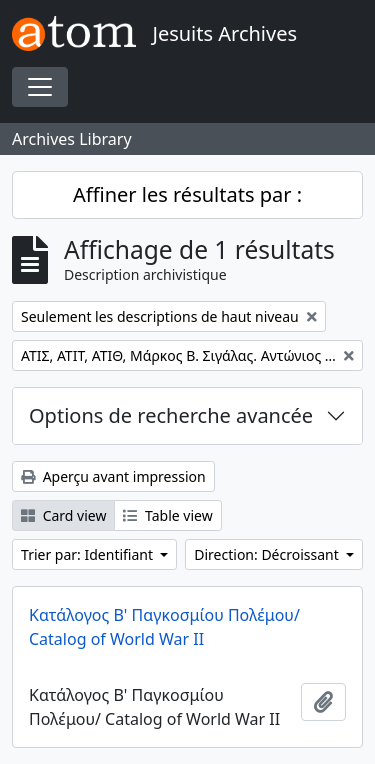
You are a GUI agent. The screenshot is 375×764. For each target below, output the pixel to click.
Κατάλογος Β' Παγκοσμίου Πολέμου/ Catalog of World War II (164, 627)
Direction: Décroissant (268, 554)
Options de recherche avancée (171, 415)
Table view (167, 515)
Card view (63, 515)
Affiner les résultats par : (187, 194)
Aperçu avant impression (113, 476)
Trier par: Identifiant (89, 554)
